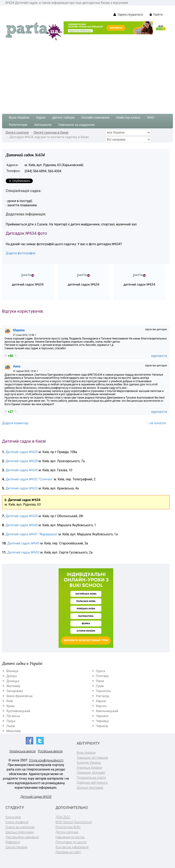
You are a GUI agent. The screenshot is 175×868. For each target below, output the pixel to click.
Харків (101, 701)
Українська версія (22, 751)
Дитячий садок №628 (22, 461)
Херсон (101, 706)
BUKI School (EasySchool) (74, 822)
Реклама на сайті (68, 852)
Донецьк (13, 681)
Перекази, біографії (91, 773)
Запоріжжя (15, 691)
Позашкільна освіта (91, 778)
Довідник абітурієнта (92, 783)
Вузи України (19, 117)
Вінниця (12, 671)
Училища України (89, 768)
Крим (10, 706)
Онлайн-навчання (95, 117)
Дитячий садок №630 (22, 470)
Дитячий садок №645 (24, 543)
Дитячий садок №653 (24, 552)
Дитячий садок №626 (22, 452)
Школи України (16, 847)
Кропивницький (18, 711)
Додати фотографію (21, 253)
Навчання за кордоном (76, 125)
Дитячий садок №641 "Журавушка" (32, 534)
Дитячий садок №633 (22, 488)
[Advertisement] (87, 75)
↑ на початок (157, 423)
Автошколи (43, 125)
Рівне (100, 681)
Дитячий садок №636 (22, 516)
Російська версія (50, 751)
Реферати (13, 842)
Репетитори (18, 125)
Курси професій (17, 822)
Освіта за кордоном (20, 827)
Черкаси (102, 716)
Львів (11, 726)
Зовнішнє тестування (93, 758)
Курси (41, 117)
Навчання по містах (70, 837)
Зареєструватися (128, 15)
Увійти (156, 15)
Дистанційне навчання (22, 837)
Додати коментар (15, 423)
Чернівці (102, 721)
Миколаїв (14, 731)
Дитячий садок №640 (22, 525)
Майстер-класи (128, 117)
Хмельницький (107, 711)
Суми (100, 686)
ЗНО (151, 117)
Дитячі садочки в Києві (51, 132)
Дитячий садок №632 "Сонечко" (29, 479)
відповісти (159, 356)
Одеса (100, 671)
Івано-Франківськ (19, 696)
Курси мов (13, 817)
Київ (10, 701)
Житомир (13, 686)
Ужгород (102, 696)
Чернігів (102, 726)
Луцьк (11, 721)
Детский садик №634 (36, 797)
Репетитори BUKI (68, 827)
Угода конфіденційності (46, 760)
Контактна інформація (72, 847)
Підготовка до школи (71, 842)
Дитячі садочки (17, 132)
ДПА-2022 (63, 817)
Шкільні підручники (20, 832)
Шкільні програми (90, 788)
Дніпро (12, 676)
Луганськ (13, 716)
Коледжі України (89, 763)
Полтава (102, 676)
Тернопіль (103, 691)
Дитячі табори (63, 117)
